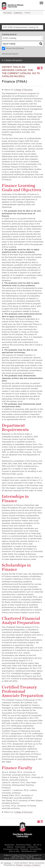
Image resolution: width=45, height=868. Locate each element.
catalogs (7, 863)
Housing (24, 849)
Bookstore (9, 845)
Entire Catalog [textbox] (10, 38)
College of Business (23, 90)
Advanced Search (10, 54)
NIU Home (8, 13)
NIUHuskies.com (29, 851)
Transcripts (20, 847)
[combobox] (22, 27)
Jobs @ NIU (14, 851)
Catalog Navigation (13, 60)
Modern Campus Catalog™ (28, 865)
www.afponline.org (26, 759)
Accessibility (36, 849)
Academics (18, 13)
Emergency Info (11, 849)
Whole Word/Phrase (15, 48)
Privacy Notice (28, 857)
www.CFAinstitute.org (32, 679)
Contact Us (32, 847)
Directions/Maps (24, 845)
